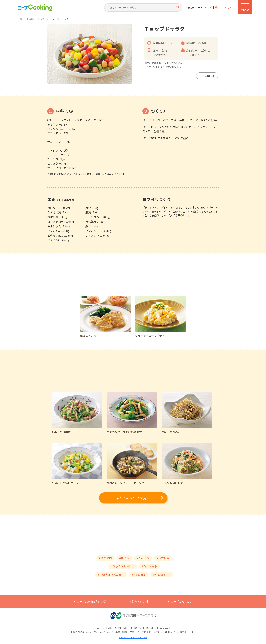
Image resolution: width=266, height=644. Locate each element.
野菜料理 (32, 19)
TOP (21, 19)
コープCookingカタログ (91, 601)
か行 (43, 19)
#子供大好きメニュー (111, 575)
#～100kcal (139, 575)
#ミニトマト (149, 566)
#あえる (124, 558)
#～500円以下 (162, 575)
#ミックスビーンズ (123, 566)
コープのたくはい (182, 601)
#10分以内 (105, 558)
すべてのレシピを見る (133, 498)
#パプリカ (163, 558)
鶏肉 (217, 8)
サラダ (208, 8)
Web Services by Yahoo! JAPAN (133, 637)
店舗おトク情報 (138, 601)
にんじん (227, 8)
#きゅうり (143, 558)
